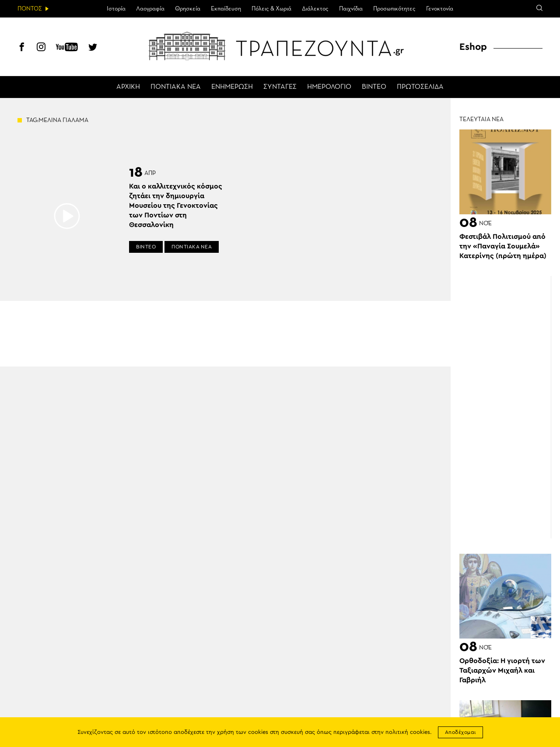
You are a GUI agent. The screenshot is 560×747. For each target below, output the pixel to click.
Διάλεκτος (315, 9)
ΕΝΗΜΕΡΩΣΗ (232, 87)
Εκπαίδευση (226, 9)
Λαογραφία (150, 9)
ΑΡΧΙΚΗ (128, 87)
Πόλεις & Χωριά (271, 9)
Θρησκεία (188, 9)
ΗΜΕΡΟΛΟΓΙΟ (329, 87)
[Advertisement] (510, 407)
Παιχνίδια (351, 9)
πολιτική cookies (408, 732)
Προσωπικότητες (394, 9)
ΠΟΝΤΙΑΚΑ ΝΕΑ (176, 87)
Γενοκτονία (440, 9)
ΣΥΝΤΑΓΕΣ (280, 87)
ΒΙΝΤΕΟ (374, 87)
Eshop (473, 47)
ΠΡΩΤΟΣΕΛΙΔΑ (420, 87)
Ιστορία (116, 9)
